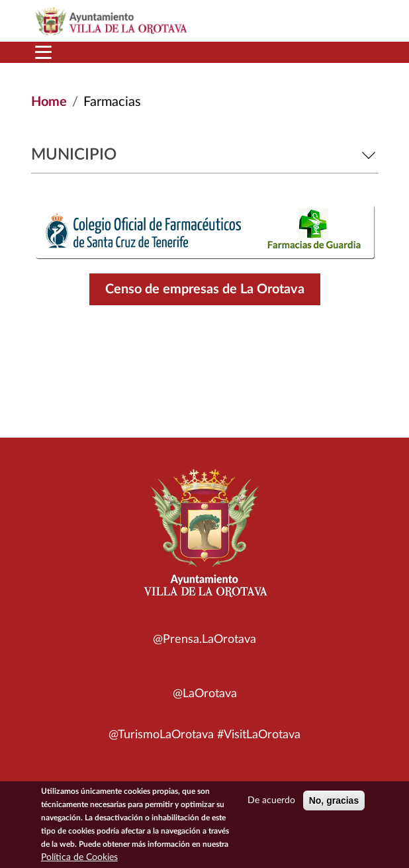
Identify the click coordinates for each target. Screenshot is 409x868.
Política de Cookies (79, 859)
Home (49, 102)
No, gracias (334, 802)
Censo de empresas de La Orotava (205, 289)
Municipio (205, 155)
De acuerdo (271, 802)
